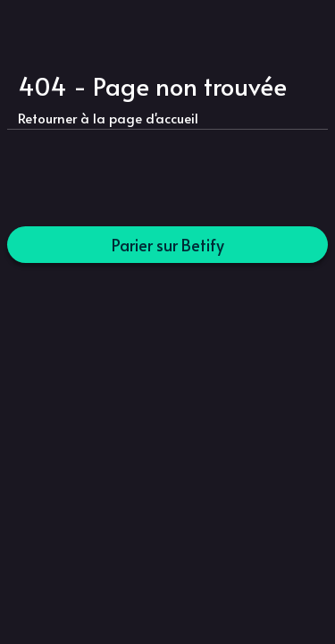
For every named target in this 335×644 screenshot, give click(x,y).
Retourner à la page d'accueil (108, 118)
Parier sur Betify (168, 245)
